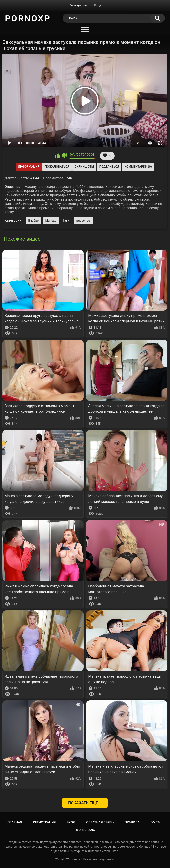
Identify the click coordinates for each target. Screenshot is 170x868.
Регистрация (78, 5)
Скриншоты (84, 167)
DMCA (155, 822)
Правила (132, 822)
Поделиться (109, 167)
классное (83, 221)
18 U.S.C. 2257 (85, 830)
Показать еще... (85, 803)
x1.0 (140, 143)
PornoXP (77, 859)
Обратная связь (100, 822)
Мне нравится (58, 156)
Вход (98, 5)
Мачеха (51, 221)
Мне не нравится (64, 156)
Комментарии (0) (138, 167)
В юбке (34, 221)
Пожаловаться (57, 167)
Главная (15, 822)
